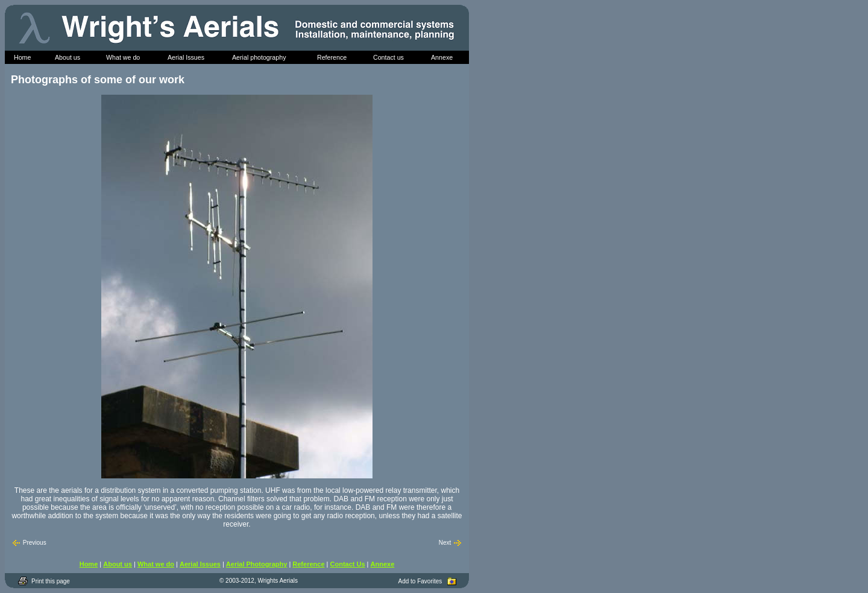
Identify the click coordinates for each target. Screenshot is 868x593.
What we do (156, 564)
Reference (308, 564)
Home (89, 564)
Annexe (383, 564)
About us (118, 564)
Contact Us (348, 564)
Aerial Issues (200, 564)
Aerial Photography (256, 564)
